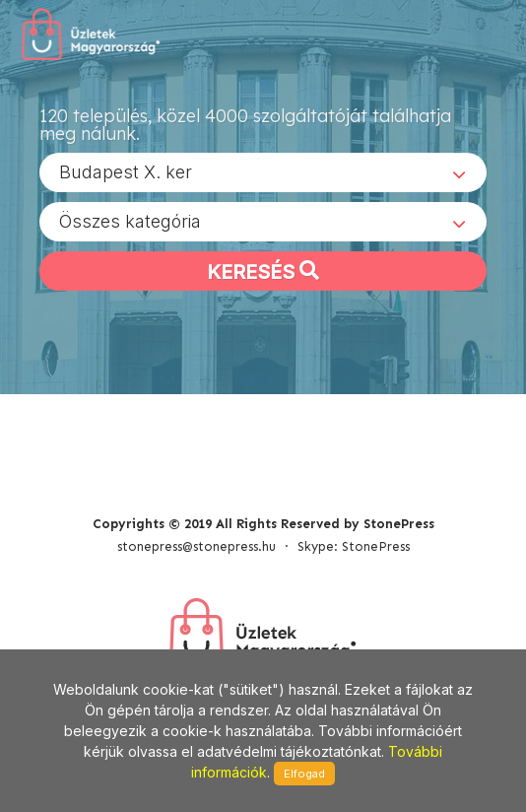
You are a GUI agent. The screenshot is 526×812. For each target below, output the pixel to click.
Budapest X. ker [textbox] (126, 172)
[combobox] (263, 172)
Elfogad (304, 774)
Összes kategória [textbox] (130, 221)
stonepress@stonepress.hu (197, 546)
